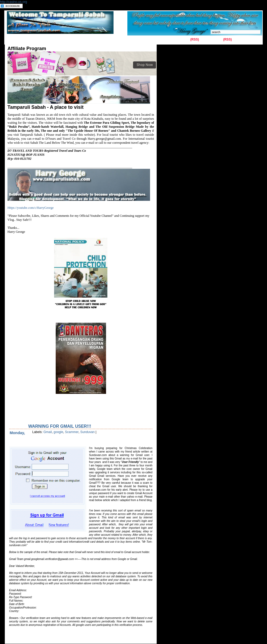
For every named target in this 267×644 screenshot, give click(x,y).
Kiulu (101, 40)
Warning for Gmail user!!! (60, 426)
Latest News (120, 40)
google (58, 432)
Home (13, 40)
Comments (214, 39)
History (68, 40)
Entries (184, 39)
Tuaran (85, 40)
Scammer (72, 432)
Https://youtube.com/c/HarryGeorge (31, 208)
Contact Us (32, 40)
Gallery (51, 40)
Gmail (48, 432)
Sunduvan (87, 432)
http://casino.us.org (13, 2)
